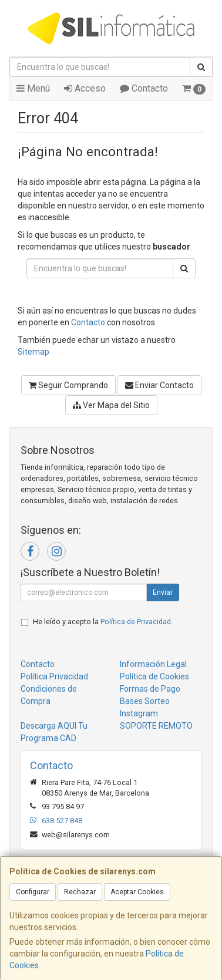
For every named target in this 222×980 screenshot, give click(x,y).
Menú (33, 88)
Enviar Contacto (159, 385)
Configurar (33, 892)
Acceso (85, 88)
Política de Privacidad (136, 622)
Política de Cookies (154, 676)
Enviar (163, 592)
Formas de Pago (150, 689)
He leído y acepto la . (103, 622)
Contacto (144, 88)
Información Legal (153, 664)
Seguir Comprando (68, 385)
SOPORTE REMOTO (156, 726)
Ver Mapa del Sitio (111, 405)
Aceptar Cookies (137, 892)
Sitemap (33, 352)
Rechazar (80, 892)
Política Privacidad (54, 676)
